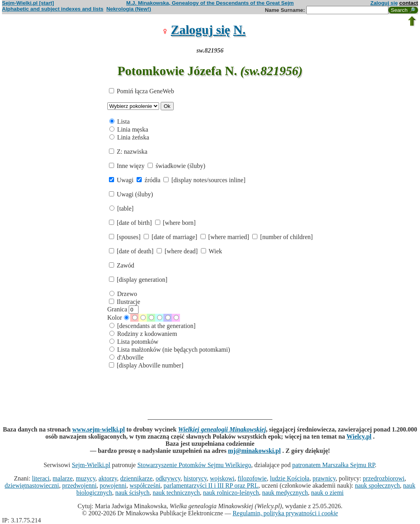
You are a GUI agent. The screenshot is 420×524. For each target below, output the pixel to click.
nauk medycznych (285, 493)
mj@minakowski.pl (255, 451)
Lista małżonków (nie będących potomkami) (170, 350)
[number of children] (282, 237)
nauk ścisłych (132, 493)
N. (239, 30)
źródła (149, 180)
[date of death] (132, 251)
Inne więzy (128, 166)
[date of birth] (131, 223)
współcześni (145, 485)
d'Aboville (127, 357)
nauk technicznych (176, 493)
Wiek (212, 251)
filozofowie (252, 478)
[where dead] (178, 251)
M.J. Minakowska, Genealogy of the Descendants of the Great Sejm (210, 3)
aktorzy (108, 478)
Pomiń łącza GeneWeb (142, 91)
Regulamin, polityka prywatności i (285, 513)
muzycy (86, 478)
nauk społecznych (377, 485)
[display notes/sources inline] (204, 180)
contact (409, 3)
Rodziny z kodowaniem (143, 334)
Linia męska (129, 129)
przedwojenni (80, 485)
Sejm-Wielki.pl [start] (28, 3)
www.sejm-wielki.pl (98, 429)
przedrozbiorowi (384, 478)
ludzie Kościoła (290, 478)
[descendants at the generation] (153, 326)
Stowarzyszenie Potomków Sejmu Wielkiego (194, 465)
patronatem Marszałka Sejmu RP (333, 465)
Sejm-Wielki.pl (91, 465)
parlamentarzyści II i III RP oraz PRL (211, 485)
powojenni (113, 485)
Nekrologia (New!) (128, 9)
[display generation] (138, 280)
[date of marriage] (171, 237)
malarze (63, 478)
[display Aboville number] (146, 365)
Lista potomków (134, 342)
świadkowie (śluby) (176, 166)
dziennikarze (137, 478)
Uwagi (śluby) (131, 194)
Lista (120, 122)
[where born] (175, 223)
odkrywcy (168, 478)
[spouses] (126, 237)
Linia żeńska (129, 137)
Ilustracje (125, 302)
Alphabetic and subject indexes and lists (53, 9)
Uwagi (122, 180)
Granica (123, 309)
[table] (122, 208)
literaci (41, 478)
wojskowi (222, 478)
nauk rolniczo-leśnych (231, 493)
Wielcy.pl (359, 436)
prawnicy (324, 478)
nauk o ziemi (327, 493)
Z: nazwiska (128, 152)
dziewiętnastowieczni (32, 485)
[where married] (226, 237)
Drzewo (123, 294)
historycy (195, 478)
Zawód (122, 265)
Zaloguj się (384, 3)
